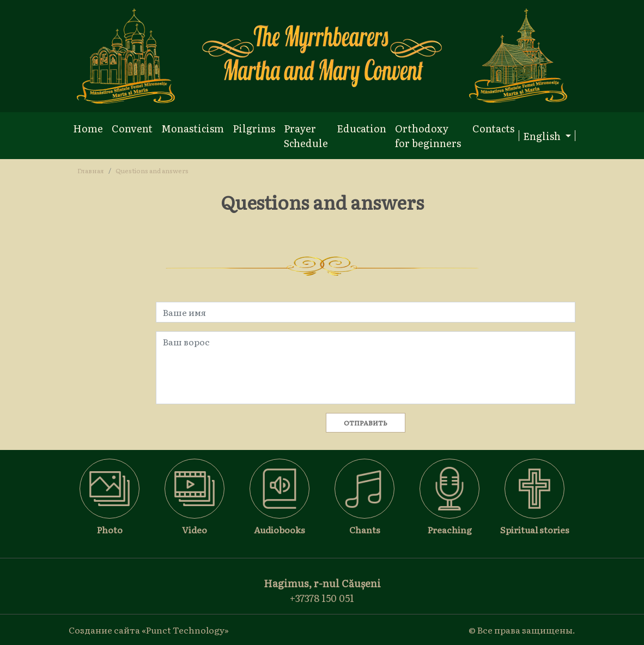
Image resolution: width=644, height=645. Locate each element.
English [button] (543, 136)
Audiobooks (280, 530)
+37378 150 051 (322, 598)
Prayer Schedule (306, 136)
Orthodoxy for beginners (428, 136)
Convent (132, 128)
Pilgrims (254, 128)
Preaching (450, 530)
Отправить (366, 423)
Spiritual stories (535, 530)
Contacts (493, 128)
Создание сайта (104, 630)
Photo (110, 530)
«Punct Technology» (185, 630)
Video (195, 530)
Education (362, 128)
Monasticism (193, 128)
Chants (365, 530)
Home (88, 128)
